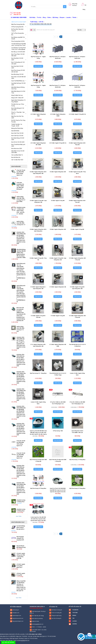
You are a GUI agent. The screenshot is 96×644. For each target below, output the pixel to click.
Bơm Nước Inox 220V (17, 149)
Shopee (62, 17)
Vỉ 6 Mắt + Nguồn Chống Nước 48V (58, 172)
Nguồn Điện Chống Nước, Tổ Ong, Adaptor (18, 101)
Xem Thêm (19, 516)
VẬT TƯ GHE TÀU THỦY (17, 160)
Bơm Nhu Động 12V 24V (17, 74)
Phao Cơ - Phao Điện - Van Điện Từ (19, 113)
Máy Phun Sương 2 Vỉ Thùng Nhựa (38, 488)
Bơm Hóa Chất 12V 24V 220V (17, 67)
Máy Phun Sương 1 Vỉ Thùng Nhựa (77, 460)
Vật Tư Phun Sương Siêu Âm (19, 34)
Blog (44, 17)
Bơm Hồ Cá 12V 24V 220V (18, 142)
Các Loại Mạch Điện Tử (17, 155)
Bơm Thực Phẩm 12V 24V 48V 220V (18, 55)
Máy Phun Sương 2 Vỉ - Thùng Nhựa (38, 373)
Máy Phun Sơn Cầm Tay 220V (17, 117)
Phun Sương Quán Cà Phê (18, 41)
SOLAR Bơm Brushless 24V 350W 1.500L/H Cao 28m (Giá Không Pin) (20, 186)
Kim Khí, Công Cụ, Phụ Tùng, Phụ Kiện (18, 121)
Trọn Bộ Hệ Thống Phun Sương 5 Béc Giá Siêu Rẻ (21, 528)
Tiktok (74, 17)
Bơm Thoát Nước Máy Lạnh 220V (18, 145)
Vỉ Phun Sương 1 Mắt (58, 431)
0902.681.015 (17, 15)
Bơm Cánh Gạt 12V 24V (17, 136)
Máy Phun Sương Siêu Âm (18, 24)
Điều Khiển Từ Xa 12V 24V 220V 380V (18, 152)
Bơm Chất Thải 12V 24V (17, 133)
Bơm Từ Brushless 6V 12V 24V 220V (18, 63)
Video (49, 17)
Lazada (68, 17)
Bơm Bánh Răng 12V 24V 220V (18, 139)
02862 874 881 (35, 621)
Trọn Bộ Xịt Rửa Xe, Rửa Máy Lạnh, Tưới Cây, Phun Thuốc (19, 45)
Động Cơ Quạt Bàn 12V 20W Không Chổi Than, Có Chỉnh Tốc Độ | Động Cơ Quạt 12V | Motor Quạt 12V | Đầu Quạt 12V (21, 586)
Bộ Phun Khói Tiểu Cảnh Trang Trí (17, 30)
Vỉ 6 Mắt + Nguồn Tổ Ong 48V (58, 201)
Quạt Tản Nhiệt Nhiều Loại (19, 81)
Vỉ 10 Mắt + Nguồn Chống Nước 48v (58, 287)
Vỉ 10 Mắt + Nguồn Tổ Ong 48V (58, 316)
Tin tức (39, 17)
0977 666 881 (35, 616)
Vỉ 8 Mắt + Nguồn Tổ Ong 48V (77, 229)
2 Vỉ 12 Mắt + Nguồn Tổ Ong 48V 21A (58, 143)
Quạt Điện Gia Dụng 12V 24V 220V (18, 84)
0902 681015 (35, 618)
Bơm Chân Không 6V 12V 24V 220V (18, 109)
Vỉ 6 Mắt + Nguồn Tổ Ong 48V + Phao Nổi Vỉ (21, 566)
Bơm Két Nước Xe (16, 157)
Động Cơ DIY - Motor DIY (17, 98)
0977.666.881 (17, 13)
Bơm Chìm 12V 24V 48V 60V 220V (19, 78)
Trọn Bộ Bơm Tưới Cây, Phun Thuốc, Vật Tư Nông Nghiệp (19, 49)
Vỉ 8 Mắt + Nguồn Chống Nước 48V (58, 229)
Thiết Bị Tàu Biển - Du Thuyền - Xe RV (17, 125)
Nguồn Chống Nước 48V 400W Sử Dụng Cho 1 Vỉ (21, 223)
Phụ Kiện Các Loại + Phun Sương (19, 105)
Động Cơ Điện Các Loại (17, 95)
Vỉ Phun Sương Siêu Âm (19, 27)
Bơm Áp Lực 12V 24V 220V (18, 52)
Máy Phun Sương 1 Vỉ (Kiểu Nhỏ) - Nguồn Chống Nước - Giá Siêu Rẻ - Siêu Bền (21, 211)
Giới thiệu (32, 17)
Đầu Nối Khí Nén (15, 131)
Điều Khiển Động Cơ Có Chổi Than (18, 92)
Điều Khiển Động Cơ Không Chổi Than (18, 88)
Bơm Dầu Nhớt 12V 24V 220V (19, 59)
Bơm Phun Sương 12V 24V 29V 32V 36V (18, 71)
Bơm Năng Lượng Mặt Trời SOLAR (19, 38)
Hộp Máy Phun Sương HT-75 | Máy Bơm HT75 (20, 538)
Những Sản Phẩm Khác (17, 128)
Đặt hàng (55, 17)
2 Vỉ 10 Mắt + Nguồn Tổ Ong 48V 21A (77, 114)
